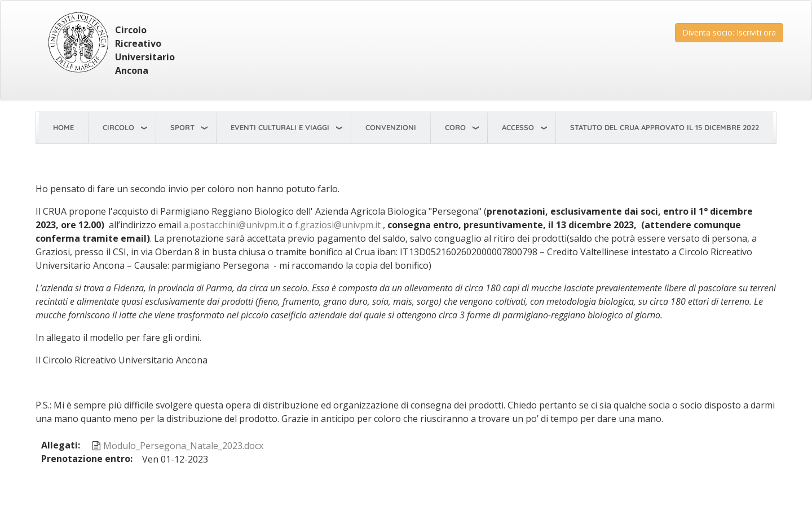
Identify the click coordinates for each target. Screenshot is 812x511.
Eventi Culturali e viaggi (280, 127)
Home (63, 127)
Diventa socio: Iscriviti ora (729, 32)
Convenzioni (391, 127)
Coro (455, 127)
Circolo (118, 127)
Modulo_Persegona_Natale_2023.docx (183, 446)
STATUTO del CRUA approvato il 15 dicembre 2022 (665, 127)
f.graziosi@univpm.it (338, 225)
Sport (182, 127)
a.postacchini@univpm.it (234, 225)
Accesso (518, 127)
